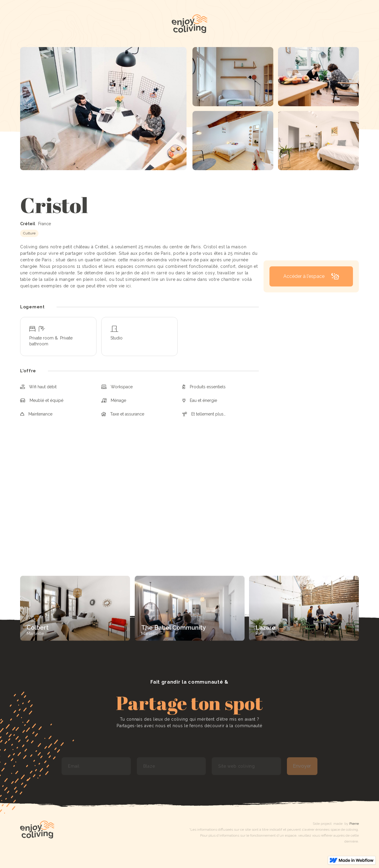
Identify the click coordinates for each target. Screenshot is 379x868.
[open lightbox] (103, 109)
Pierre (354, 824)
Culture (29, 233)
